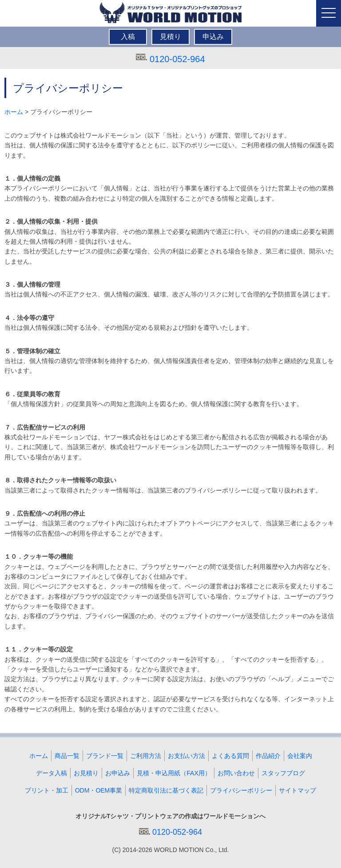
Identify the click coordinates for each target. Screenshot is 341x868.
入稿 (128, 37)
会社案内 (300, 756)
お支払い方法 (186, 756)
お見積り (86, 773)
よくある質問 (230, 756)
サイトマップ (297, 790)
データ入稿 (52, 773)
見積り (170, 37)
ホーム (14, 112)
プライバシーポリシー (241, 790)
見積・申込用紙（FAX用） (174, 773)
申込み (213, 37)
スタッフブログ (283, 773)
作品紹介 (268, 756)
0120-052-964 (177, 59)
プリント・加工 (47, 790)
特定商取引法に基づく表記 (166, 790)
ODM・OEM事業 (99, 790)
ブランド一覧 (105, 756)
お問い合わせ (236, 773)
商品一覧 (67, 756)
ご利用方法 (146, 756)
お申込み (118, 773)
